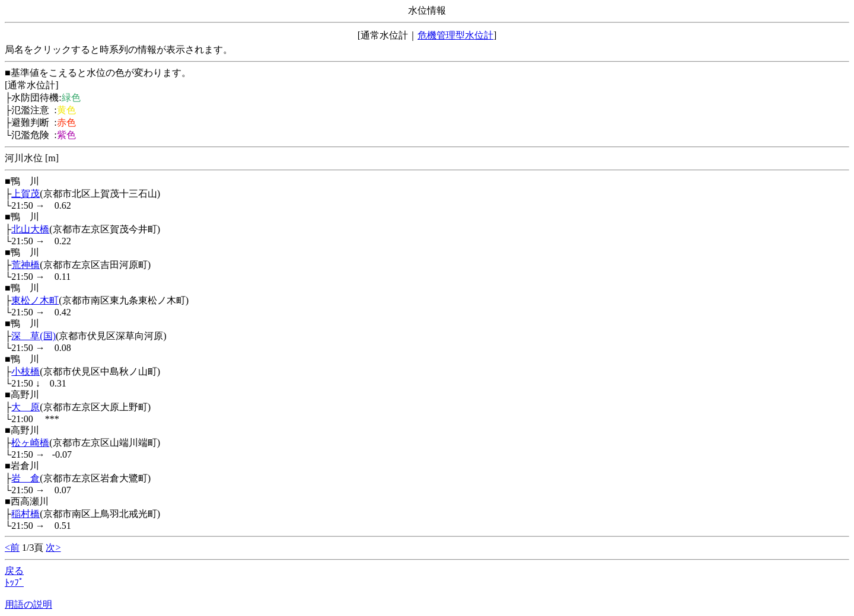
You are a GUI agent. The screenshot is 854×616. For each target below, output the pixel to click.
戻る (14, 571)
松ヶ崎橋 (30, 443)
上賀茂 (26, 194)
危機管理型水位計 (455, 35)
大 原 (26, 407)
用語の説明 (28, 604)
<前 (12, 548)
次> (53, 548)
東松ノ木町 (35, 300)
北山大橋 (30, 229)
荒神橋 (26, 265)
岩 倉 (26, 478)
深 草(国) (34, 336)
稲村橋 (26, 514)
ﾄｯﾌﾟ (14, 583)
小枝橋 (26, 371)
